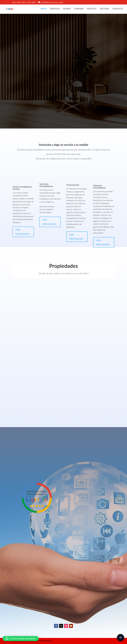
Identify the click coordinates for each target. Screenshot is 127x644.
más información (22, 232)
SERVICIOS (55, 9)
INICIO (44, 9)
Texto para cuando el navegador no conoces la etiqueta (63, 338)
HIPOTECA (92, 9)
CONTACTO (118, 9)
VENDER (67, 9)
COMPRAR (79, 9)
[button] (21, 639)
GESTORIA (104, 9)
